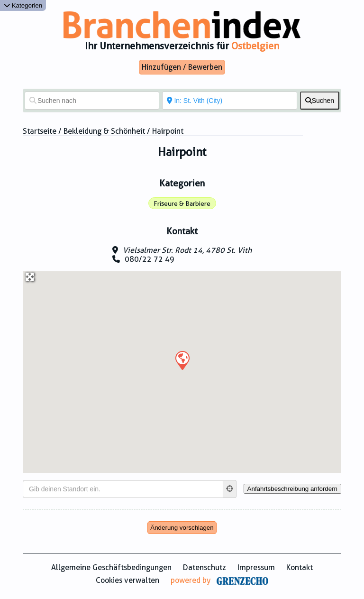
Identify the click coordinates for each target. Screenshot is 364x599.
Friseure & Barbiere (182, 203)
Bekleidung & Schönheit (104, 131)
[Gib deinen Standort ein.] (123, 489)
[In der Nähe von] (229, 101)
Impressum (256, 567)
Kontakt (300, 567)
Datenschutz (205, 567)
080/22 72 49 (150, 259)
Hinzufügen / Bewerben (182, 67)
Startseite (40, 131)
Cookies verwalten (127, 580)
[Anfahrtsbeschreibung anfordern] (292, 489)
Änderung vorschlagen (182, 528)
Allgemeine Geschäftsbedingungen (111, 567)
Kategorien (23, 5)
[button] (182, 360)
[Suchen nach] (92, 101)
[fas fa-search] (320, 101)
